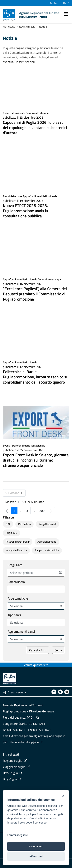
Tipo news (14, 615)
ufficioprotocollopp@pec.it (26, 742)
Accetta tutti (36, 846)
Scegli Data (15, 565)
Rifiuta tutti (36, 856)
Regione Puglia (13, 761)
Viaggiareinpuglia (14, 767)
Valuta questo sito (36, 665)
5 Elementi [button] (15, 494)
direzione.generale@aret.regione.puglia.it (38, 736)
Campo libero (16, 582)
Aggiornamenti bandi (21, 632)
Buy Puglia (10, 779)
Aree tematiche (18, 598)
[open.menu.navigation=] (66, 14)
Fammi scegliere (18, 835)
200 (43, 511)
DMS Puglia (10, 773)
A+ (56, 3)
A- (52, 3)
